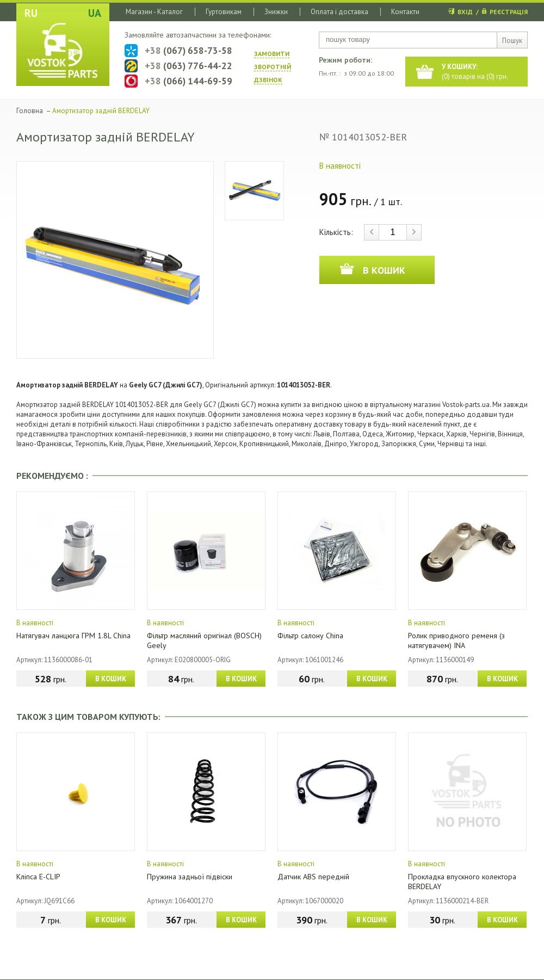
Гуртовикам (224, 12)
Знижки (276, 12)
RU (31, 13)
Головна (30, 111)
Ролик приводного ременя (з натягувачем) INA (456, 640)
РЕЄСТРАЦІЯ (509, 12)
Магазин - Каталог (154, 12)
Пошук (512, 41)
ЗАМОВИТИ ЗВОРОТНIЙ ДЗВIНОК (273, 67)
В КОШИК (111, 679)
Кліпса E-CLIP (38, 877)
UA (95, 13)
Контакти (405, 12)
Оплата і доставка (339, 12)
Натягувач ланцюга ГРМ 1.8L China (73, 636)
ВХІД (465, 12)
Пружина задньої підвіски (190, 877)
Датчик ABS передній (313, 877)
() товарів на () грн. (475, 72)
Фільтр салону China (310, 636)
